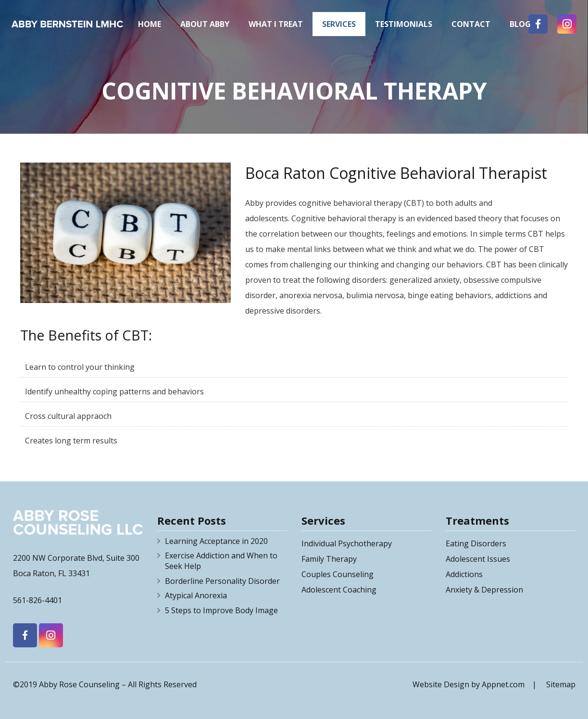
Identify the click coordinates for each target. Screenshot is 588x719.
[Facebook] (25, 635)
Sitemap (561, 684)
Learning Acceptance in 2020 (216, 541)
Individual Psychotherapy (347, 543)
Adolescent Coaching (339, 590)
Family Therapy (329, 559)
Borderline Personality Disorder (222, 581)
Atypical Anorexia (196, 595)
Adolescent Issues (478, 559)
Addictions (464, 574)
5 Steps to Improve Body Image (221, 610)
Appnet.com (503, 684)
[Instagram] (51, 635)
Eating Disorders (476, 543)
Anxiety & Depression (484, 590)
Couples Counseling (338, 574)
